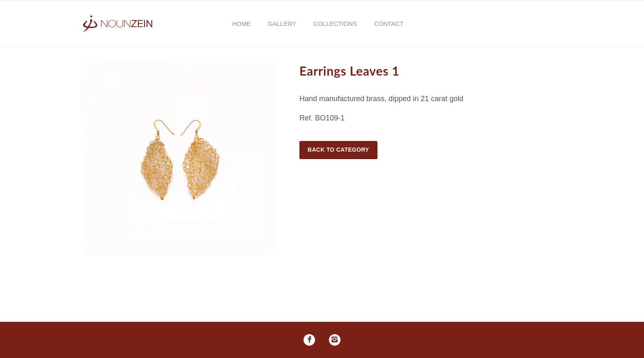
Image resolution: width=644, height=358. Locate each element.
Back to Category (338, 150)
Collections (335, 24)
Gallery (282, 24)
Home (241, 24)
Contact (389, 24)
